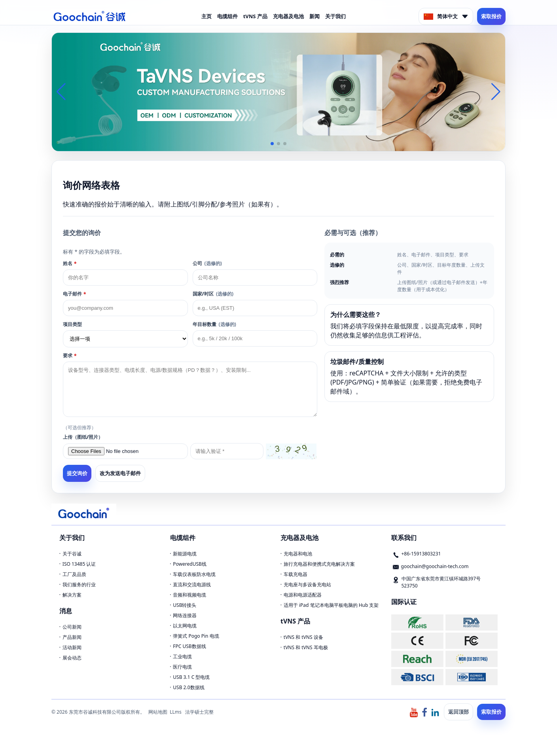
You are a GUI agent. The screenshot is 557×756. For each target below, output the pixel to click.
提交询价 (77, 473)
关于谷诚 (72, 554)
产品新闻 (72, 637)
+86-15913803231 (421, 554)
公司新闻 (72, 627)
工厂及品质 (74, 574)
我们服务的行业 (79, 585)
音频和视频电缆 (189, 595)
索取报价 (491, 16)
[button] (272, 144)
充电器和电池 (298, 554)
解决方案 (72, 595)
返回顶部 (458, 712)
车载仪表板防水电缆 (194, 574)
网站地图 (158, 712)
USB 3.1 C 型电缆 (191, 677)
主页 (207, 16)
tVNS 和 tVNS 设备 (303, 637)
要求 (70, 355)
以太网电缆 (185, 626)
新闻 (314, 16)
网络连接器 (185, 615)
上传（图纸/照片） (83, 437)
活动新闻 (72, 647)
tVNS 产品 (255, 16)
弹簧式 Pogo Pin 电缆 (196, 636)
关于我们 (335, 16)
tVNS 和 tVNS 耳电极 (306, 647)
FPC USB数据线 (189, 646)
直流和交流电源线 (192, 585)
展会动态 (72, 658)
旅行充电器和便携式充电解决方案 (319, 564)
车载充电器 (296, 574)
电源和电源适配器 (303, 595)
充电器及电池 (288, 16)
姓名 (70, 263)
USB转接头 (185, 605)
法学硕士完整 (199, 712)
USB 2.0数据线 (189, 687)
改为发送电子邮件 (120, 473)
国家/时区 (213, 294)
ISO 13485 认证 (79, 564)
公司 (207, 263)
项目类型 (72, 324)
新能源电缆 (185, 554)
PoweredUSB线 (190, 564)
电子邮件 (74, 294)
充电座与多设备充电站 (307, 585)
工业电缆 (182, 657)
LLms (176, 712)
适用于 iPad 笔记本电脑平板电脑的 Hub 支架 (331, 605)
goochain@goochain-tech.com (435, 566)
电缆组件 (227, 16)
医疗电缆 (182, 667)
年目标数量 (214, 324)
